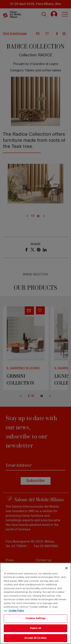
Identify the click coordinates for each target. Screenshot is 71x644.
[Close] (66, 568)
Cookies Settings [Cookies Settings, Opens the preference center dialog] (35, 618)
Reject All (35, 628)
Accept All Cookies (35, 638)
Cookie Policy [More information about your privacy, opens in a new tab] (16, 611)
